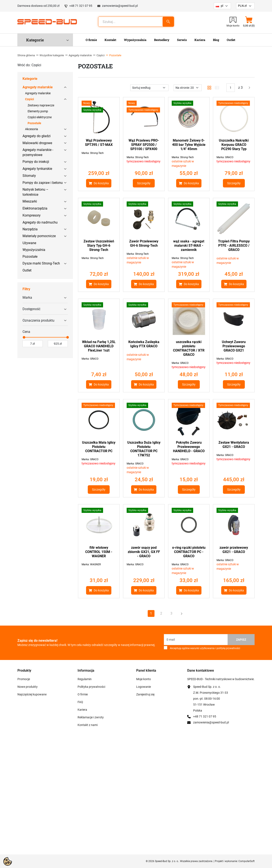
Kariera (82, 710)
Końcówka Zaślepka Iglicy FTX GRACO (144, 344)
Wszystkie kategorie (52, 55)
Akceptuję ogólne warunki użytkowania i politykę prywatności (204, 648)
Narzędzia (30, 229)
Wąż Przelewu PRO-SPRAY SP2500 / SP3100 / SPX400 (144, 145)
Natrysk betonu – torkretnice (35, 192)
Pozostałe (34, 123)
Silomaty (29, 176)
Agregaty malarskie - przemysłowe (38, 152)
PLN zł (242, 6)
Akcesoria (32, 129)
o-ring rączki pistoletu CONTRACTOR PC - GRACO (189, 552)
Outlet (27, 270)
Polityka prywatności (91, 687)
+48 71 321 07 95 (81, 6)
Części (101, 55)
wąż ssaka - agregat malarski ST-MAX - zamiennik (189, 245)
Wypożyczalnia (34, 250)
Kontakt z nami (88, 725)
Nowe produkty (28, 687)
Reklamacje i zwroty (91, 717)
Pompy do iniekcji (36, 162)
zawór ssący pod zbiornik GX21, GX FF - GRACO (144, 552)
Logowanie (144, 687)
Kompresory (32, 215)
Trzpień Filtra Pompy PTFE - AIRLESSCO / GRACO (234, 245)
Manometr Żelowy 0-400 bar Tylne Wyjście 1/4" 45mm (189, 145)
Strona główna (26, 55)
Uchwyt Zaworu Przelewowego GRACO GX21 (234, 346)
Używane (29, 243)
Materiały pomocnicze (39, 236)
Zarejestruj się (145, 694)
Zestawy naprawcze (41, 105)
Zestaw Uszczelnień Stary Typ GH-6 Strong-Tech (99, 245)
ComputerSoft (246, 861)
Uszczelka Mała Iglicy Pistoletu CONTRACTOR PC (99, 447)
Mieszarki (30, 201)
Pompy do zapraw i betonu (43, 183)
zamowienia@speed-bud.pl (120, 6)
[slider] (24, 337)
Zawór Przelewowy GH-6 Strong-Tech (144, 243)
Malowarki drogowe (37, 143)
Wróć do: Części (29, 65)
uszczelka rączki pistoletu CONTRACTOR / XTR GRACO (189, 348)
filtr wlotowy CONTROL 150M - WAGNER (99, 552)
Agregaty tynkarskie (37, 169)
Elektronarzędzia (35, 208)
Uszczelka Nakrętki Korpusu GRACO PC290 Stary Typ (234, 145)
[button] (249, 22)
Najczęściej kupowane (32, 694)
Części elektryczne (40, 117)
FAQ (80, 702)
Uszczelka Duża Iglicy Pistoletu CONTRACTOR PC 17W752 (144, 449)
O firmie (83, 694)
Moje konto (144, 679)
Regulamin (85, 679)
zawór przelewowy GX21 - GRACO (234, 550)
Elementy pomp (38, 111)
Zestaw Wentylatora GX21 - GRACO (234, 445)
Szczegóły (144, 183)
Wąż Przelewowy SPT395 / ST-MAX (99, 143)
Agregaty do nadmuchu (40, 222)
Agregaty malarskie (80, 55)
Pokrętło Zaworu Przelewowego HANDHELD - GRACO (189, 447)
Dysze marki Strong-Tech (41, 263)
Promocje (24, 679)
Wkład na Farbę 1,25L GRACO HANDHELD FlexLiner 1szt (99, 346)
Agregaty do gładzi (37, 136)
